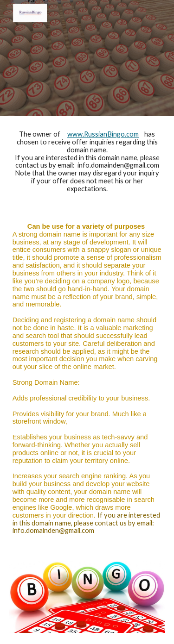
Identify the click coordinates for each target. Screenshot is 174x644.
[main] (87, 162)
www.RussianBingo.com (103, 134)
